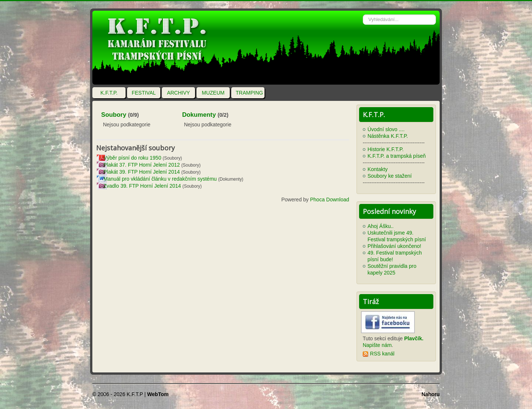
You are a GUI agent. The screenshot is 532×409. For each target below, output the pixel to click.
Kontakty (378, 169)
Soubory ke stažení (390, 176)
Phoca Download (330, 200)
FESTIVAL (144, 93)
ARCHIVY (178, 93)
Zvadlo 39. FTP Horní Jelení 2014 (142, 186)
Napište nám (377, 345)
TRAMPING (249, 93)
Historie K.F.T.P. (386, 149)
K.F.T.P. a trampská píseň (397, 156)
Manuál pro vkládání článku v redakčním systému (160, 179)
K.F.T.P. (109, 93)
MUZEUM (213, 93)
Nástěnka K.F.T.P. (388, 136)
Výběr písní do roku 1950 (132, 158)
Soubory (114, 115)
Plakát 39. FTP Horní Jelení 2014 (142, 172)
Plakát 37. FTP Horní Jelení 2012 (142, 165)
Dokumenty (199, 115)
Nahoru (431, 394)
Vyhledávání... (363, 11)
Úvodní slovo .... (386, 129)
